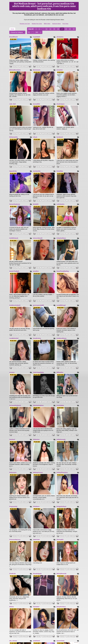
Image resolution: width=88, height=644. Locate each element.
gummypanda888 (38, 267)
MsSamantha (13, 123)
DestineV (12, 382)
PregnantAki (13, 439)
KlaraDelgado (37, 496)
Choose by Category (17, 32)
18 (66, 29)
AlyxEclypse (61, 94)
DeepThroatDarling (63, 237)
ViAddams (36, 439)
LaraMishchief (14, 295)
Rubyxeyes (13, 410)
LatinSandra (60, 180)
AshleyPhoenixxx (62, 410)
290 (37, 32)
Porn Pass (65, 24)
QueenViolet (60, 554)
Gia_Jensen (13, 554)
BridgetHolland (61, 439)
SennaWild (36, 94)
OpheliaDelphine (38, 352)
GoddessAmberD (15, 267)
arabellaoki (36, 554)
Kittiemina (36, 382)
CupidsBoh (37, 37)
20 (74, 29)
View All (31, 29)
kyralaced (60, 123)
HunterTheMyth (14, 237)
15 (54, 29)
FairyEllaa (60, 152)
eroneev (12, 324)
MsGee (12, 525)
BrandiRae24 (13, 37)
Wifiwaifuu (60, 324)
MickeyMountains (15, 65)
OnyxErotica (37, 295)
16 (58, 29)
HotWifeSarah (14, 209)
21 (29, 32)
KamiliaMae (60, 352)
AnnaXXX (60, 65)
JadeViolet (36, 467)
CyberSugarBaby (38, 324)
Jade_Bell (12, 94)
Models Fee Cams (37, 24)
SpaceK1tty (13, 152)
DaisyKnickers (61, 525)
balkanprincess (38, 410)
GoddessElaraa (61, 295)
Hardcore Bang (56, 24)
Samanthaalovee (15, 180)
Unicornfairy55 (38, 209)
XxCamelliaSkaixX (15, 352)
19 (70, 29)
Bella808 (36, 180)
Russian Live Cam (25, 24)
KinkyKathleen (61, 209)
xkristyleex (60, 37)
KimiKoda (12, 496)
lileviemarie (37, 65)
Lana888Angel (61, 267)
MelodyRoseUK (61, 496)
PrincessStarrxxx (15, 467)
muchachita (37, 152)
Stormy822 (60, 467)
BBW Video (47, 24)
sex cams (44, 627)
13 (46, 29)
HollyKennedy (61, 382)
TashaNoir (36, 525)
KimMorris (13, 582)
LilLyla (35, 123)
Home (12, 29)
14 (50, 29)
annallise (36, 237)
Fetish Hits (42, 641)
